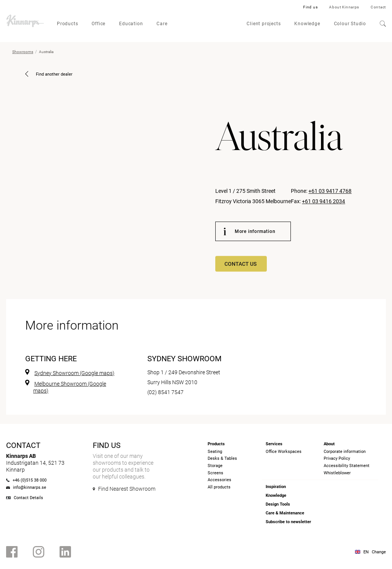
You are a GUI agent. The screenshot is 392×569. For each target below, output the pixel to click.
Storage (215, 466)
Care (162, 24)
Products (67, 24)
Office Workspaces (284, 452)
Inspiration (276, 487)
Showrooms (23, 52)
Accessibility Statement (347, 466)
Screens (215, 473)
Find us (310, 7)
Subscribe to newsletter (288, 522)
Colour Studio (350, 24)
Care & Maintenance (285, 513)
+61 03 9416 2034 (323, 201)
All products (219, 487)
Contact (378, 7)
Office (98, 24)
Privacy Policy (337, 458)
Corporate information (345, 452)
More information (250, 231)
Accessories (219, 480)
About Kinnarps (344, 7)
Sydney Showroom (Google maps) (74, 373)
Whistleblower (337, 473)
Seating (215, 452)
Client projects (264, 24)
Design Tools (278, 504)
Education (131, 24)
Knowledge (307, 24)
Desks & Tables (222, 458)
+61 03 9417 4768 (330, 191)
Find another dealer (49, 74)
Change (379, 552)
